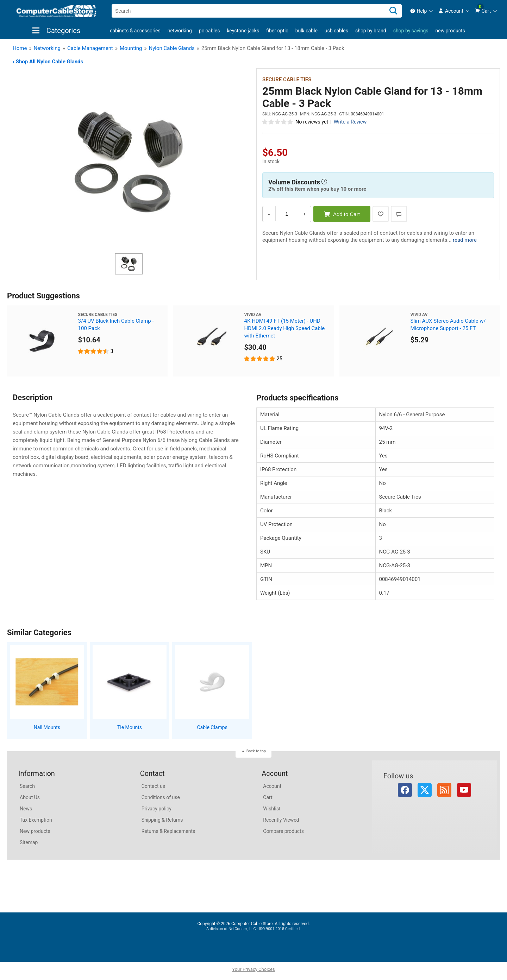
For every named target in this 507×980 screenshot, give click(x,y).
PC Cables (209, 31)
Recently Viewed (281, 820)
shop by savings (411, 31)
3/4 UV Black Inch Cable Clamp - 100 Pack (116, 325)
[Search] (393, 11)
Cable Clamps (212, 727)
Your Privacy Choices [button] (253, 969)
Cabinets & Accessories (135, 31)
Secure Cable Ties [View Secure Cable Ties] (287, 80)
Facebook (405, 790)
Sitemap (29, 842)
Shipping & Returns (162, 820)
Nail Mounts (47, 727)
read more (465, 240)
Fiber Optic (277, 31)
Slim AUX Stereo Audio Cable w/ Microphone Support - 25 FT (448, 325)
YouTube (464, 790)
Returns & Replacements (168, 831)
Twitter (425, 790)
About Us (30, 797)
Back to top (256, 751)
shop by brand (371, 31)
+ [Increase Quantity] (305, 214)
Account (272, 786)
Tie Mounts (130, 727)
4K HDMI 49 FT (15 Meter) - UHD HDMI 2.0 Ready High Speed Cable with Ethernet (285, 328)
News (26, 809)
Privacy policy (157, 809)
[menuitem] (422, 11)
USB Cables (336, 31)
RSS (444, 790)
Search (27, 786)
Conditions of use (161, 797)
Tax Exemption (36, 820)
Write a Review (350, 122)
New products (450, 31)
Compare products (283, 831)
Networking (180, 31)
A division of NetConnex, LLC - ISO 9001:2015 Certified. (254, 929)
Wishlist (272, 809)
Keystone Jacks (243, 31)
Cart (268, 797)
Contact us (153, 786)
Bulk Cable (306, 31)
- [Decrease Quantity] (269, 214)
